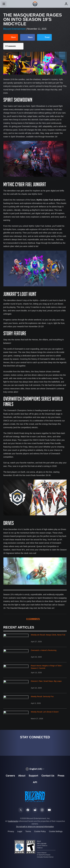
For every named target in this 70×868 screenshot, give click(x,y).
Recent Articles (19, 627)
